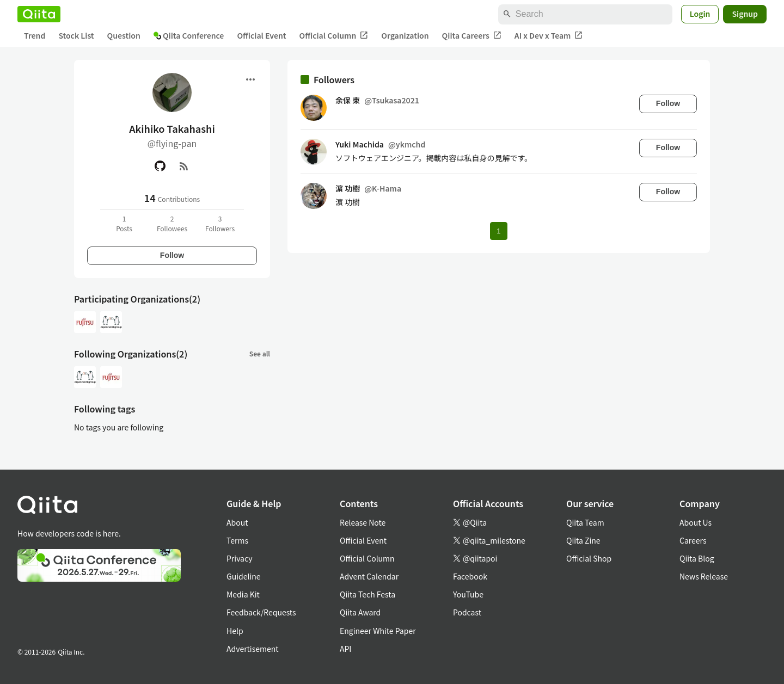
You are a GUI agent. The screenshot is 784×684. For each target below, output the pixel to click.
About (237, 522)
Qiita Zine (583, 540)
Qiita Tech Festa (367, 594)
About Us (696, 522)
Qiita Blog (697, 558)
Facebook (470, 576)
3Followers (220, 223)
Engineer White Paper (378, 631)
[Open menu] (250, 79)
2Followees (172, 223)
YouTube (468, 594)
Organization (405, 35)
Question (124, 35)
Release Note (363, 522)
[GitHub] (160, 166)
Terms (237, 540)
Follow (172, 255)
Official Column (334, 36)
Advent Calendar (369, 576)
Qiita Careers (472, 36)
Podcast (467, 612)
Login (700, 14)
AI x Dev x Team (549, 36)
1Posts (124, 223)
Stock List (76, 35)
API (345, 649)
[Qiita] (39, 14)
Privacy (239, 558)
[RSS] (184, 166)
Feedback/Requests (261, 612)
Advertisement (253, 649)
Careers (693, 540)
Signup (745, 14)
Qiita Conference (189, 35)
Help (235, 631)
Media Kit (243, 594)
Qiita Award (360, 612)
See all (260, 353)
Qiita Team (585, 522)
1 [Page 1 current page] (498, 231)
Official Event (261, 35)
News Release (704, 576)
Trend (35, 35)
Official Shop (589, 558)
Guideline (244, 576)
